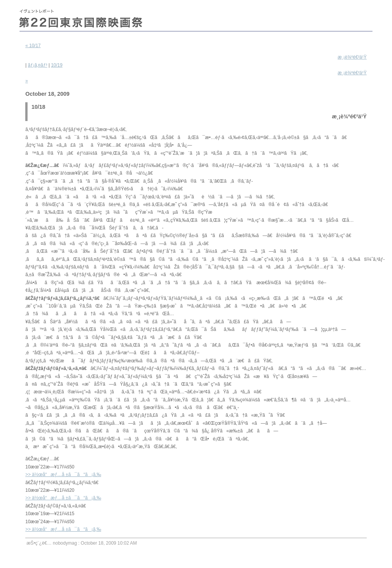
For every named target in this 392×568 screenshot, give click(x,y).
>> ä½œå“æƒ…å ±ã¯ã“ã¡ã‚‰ (63, 475)
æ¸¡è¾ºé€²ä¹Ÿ (352, 57)
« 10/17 (33, 46)
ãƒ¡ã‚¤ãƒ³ (38, 65)
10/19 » (196, 73)
